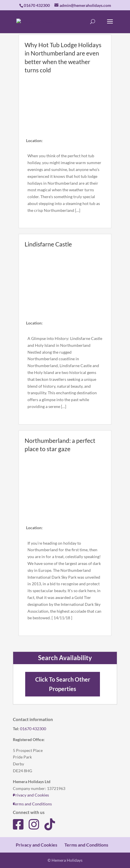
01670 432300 (33, 729)
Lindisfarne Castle (48, 244)
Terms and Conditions (32, 804)
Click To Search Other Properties (63, 684)
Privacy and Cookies (31, 795)
